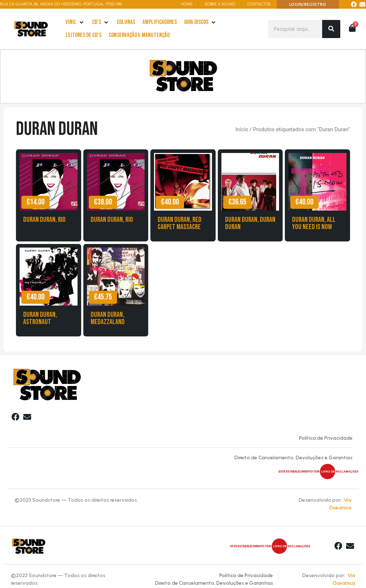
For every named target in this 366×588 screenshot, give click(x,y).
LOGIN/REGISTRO (308, 4)
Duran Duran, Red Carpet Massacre (180, 225)
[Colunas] (126, 22)
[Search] (331, 29)
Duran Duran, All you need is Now (314, 225)
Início (242, 131)
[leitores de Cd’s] (84, 36)
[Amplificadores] (160, 22)
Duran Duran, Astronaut (40, 320)
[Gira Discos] (200, 22)
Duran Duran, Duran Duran (250, 225)
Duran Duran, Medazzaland (108, 320)
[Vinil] (75, 22)
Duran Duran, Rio (44, 221)
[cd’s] (101, 22)
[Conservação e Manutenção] (139, 36)
